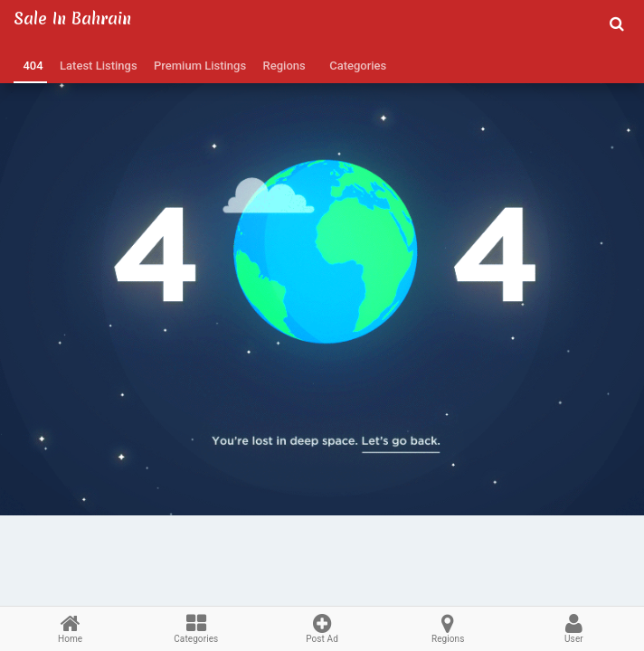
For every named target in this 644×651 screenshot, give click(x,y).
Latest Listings (96, 66)
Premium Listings (198, 66)
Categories (355, 66)
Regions (281, 66)
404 (30, 66)
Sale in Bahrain (72, 19)
